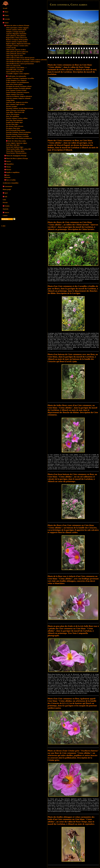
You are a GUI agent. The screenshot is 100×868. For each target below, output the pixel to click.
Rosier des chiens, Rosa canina (17, 141)
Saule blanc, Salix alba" (13, 145)
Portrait (5, 202)
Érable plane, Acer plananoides (17, 76)
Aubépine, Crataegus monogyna (16, 32)
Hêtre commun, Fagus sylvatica (15, 104)
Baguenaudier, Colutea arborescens (16, 38)
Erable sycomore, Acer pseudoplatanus (17, 82)
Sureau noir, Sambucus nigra (15, 147)
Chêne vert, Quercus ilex (13, 66)
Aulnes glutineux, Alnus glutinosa (16, 36)
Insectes (8, 161)
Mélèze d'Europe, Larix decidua (16, 110)
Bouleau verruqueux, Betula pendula (17, 40)
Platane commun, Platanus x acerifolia (17, 136)
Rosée (8, 175)
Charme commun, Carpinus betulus (17, 42)
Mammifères (10, 164)
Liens (4, 200)
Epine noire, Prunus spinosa (14, 84)
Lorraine (7, 19)
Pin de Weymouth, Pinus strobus (16, 130)
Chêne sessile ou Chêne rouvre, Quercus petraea (20, 58)
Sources (7, 212)
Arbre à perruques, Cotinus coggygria (17, 28)
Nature (7, 23)
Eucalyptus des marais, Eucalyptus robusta (19, 86)
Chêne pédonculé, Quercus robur (16, 54)
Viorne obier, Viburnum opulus (15, 151)
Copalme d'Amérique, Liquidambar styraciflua (20, 78)
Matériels (6, 209)
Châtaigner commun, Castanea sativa (17, 46)
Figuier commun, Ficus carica (15, 94)
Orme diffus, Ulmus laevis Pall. (15, 112)
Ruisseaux (7, 177)
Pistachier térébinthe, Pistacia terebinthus (18, 132)
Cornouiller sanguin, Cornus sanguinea (18, 74)
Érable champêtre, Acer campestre (16, 80)
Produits (7, 206)
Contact (5, 216)
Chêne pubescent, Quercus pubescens (17, 52)
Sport (6, 193)
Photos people (7, 189)
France (7, 15)
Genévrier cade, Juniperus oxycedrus (17, 102)
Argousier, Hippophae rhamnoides (16, 34)
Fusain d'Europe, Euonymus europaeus (18, 92)
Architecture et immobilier (11, 183)
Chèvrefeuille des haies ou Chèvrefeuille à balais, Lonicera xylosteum (26, 60)
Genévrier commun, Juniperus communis (18, 98)
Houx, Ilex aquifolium (13, 116)
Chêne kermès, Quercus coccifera (16, 50)
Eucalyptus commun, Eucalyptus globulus (18, 88)
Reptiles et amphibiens (13, 172)
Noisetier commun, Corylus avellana (17, 118)
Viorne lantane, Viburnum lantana (16, 153)
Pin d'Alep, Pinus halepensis (14, 120)
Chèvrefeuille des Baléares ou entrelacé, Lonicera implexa (23, 62)
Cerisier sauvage (11, 48)
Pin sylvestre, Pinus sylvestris (15, 126)
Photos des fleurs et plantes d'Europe (17, 158)
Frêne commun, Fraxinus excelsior (16, 90)
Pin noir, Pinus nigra (12, 124)
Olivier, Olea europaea (13, 114)
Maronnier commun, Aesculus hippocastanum (20, 108)
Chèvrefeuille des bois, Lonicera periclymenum (20, 64)
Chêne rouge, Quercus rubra (15, 56)
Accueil (5, 8)
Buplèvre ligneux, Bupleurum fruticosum (18, 44)
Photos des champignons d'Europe (16, 156)
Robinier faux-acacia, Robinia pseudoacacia (19, 138)
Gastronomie (8, 186)
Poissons (9, 170)
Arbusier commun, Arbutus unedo (16, 30)
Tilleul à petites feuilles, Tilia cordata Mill (18, 149)
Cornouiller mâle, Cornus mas (15, 70)
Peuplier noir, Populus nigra (14, 122)
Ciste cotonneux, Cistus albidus (16, 68)
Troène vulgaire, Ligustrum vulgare (17, 143)
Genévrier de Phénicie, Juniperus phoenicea (19, 96)
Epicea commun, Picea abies (14, 72)
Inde (6, 197)
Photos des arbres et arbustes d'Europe (18, 25)
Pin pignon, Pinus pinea (13, 128)
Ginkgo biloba (10, 100)
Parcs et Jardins (11, 180)
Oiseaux (9, 167)
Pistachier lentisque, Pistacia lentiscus (17, 134)
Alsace (6, 12)
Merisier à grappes (12, 106)
